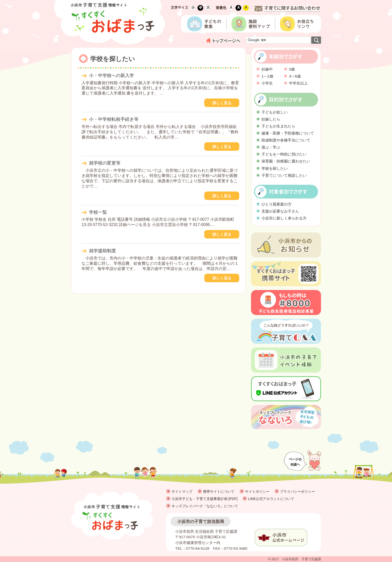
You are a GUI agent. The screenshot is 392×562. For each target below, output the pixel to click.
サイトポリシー (257, 491)
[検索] (278, 40)
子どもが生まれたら (278, 126)
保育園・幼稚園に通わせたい (286, 161)
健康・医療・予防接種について (288, 133)
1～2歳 (267, 76)
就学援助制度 (102, 251)
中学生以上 (298, 83)
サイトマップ (182, 491)
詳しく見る (222, 103)
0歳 (292, 69)
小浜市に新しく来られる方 (284, 218)
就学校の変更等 (105, 163)
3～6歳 (295, 76)
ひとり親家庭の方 (276, 204)
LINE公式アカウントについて (271, 499)
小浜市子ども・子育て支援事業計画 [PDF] (204, 499)
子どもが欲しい (275, 112)
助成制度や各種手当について (286, 140)
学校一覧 (98, 212)
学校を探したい (275, 168)
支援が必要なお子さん (280, 211)
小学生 (267, 83)
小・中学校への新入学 (111, 75)
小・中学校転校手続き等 (114, 119)
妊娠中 (267, 69)
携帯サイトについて (219, 491)
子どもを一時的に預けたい (284, 154)
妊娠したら (271, 119)
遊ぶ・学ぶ (271, 147)
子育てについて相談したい (284, 175)
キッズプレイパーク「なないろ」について (205, 506)
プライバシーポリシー (297, 491)
